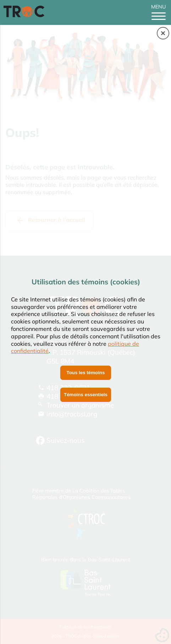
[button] (163, 34)
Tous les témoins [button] (86, 373)
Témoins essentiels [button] (86, 395)
